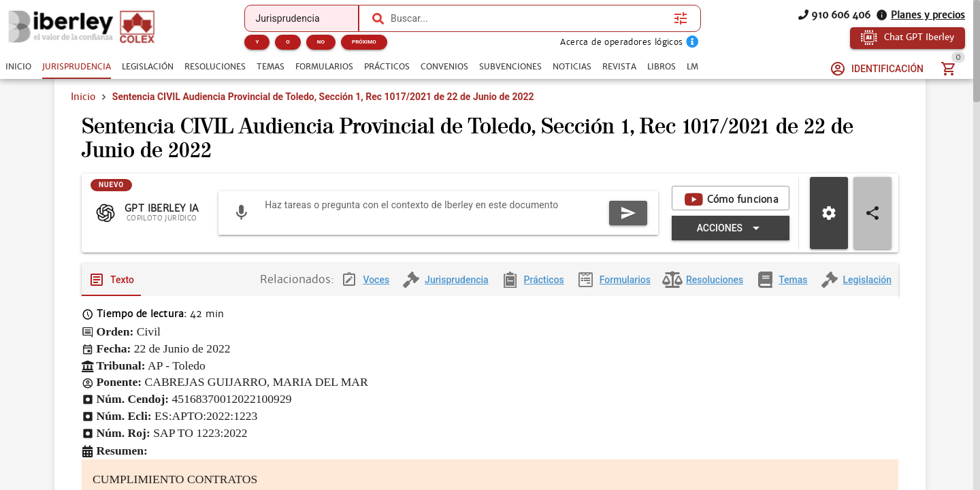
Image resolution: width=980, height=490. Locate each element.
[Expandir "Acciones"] (731, 239)
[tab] (18, 67)
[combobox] (529, 18)
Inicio (83, 97)
